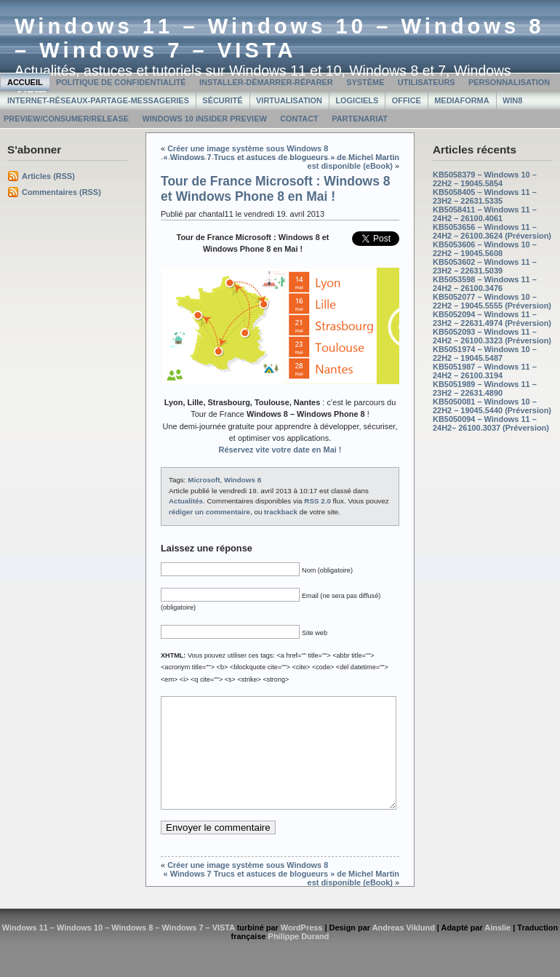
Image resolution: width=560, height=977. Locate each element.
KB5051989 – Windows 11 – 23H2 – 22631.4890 (485, 388)
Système (365, 82)
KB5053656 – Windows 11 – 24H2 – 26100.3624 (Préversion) (492, 231)
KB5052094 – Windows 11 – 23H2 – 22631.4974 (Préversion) (492, 319)
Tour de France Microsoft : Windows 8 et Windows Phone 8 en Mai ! (276, 189)
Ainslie (497, 949)
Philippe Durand (299, 958)
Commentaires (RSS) (61, 192)
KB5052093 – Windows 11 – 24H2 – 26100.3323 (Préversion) (492, 336)
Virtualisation (289, 100)
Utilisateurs (427, 82)
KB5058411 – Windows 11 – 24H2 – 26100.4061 (485, 214)
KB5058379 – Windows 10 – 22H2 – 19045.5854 (485, 179)
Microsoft (204, 480)
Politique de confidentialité (121, 82)
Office (407, 100)
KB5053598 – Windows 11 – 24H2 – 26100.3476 (485, 284)
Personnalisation (509, 82)
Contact (299, 119)
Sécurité (222, 100)
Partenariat (360, 119)
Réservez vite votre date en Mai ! (280, 450)
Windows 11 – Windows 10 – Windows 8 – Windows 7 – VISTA (280, 38)
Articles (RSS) (48, 176)
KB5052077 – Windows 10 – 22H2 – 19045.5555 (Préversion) (492, 301)
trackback (281, 512)
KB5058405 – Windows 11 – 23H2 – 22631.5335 (485, 196)
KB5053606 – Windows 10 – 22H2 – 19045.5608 (485, 249)
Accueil (25, 82)
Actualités (186, 501)
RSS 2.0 (317, 501)
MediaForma (461, 100)
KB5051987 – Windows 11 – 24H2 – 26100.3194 (485, 371)
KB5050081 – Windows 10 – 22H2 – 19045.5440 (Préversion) (492, 406)
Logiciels (357, 100)
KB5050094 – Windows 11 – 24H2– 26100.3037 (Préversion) (491, 423)
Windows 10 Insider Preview (204, 119)
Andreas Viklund (404, 949)
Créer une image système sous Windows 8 (248, 148)
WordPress (302, 949)
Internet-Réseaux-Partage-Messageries (98, 100)
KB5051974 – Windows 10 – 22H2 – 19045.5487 (485, 354)
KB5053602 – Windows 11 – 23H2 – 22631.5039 (485, 266)
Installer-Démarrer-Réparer (266, 82)
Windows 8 (243, 480)
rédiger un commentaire (209, 512)
